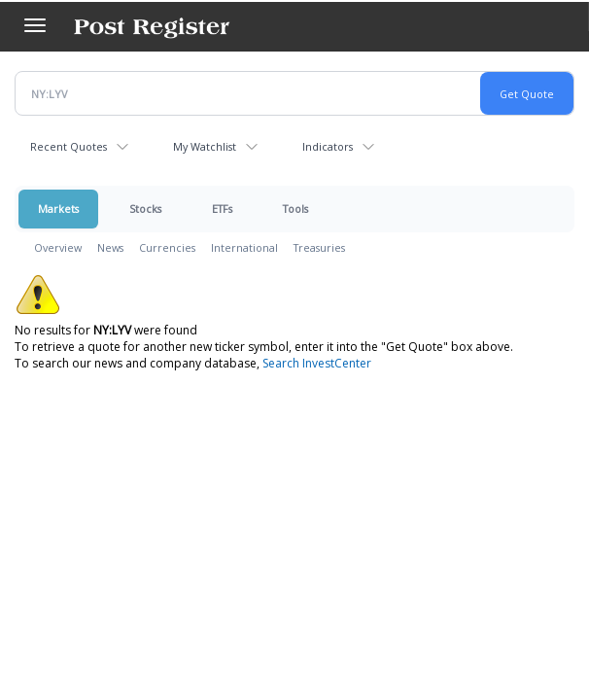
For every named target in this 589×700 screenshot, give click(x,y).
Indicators (328, 146)
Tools (295, 209)
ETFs (222, 209)
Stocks (145, 209)
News (110, 247)
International (244, 247)
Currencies (167, 247)
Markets (58, 209)
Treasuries (319, 247)
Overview (58, 247)
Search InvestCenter (317, 363)
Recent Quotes (69, 146)
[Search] (579, 17)
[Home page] (152, 26)
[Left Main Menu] (35, 25)
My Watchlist (205, 146)
